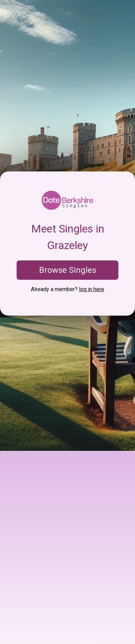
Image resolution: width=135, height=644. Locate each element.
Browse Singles (68, 270)
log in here (92, 289)
